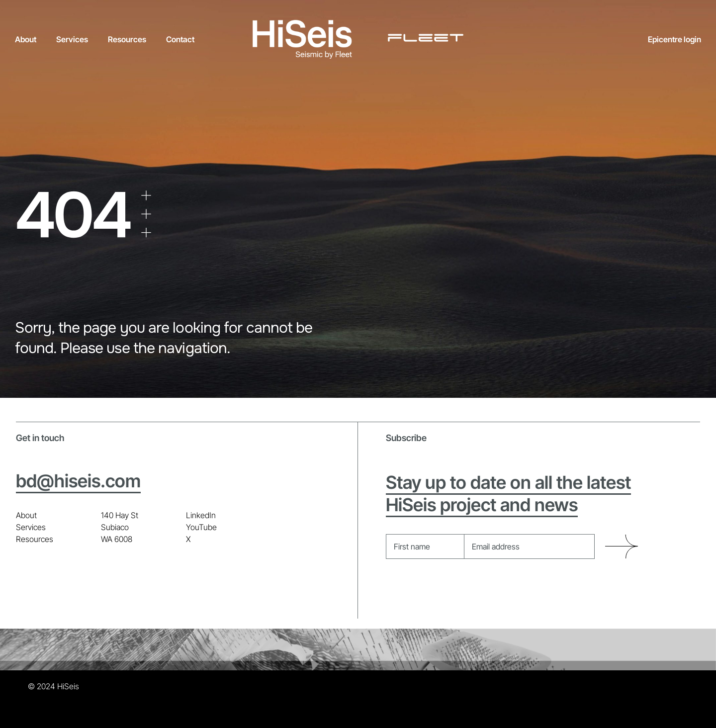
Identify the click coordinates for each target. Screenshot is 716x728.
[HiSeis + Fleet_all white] (358, 24)
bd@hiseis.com (78, 481)
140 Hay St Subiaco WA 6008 (120, 527)
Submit (622, 547)
